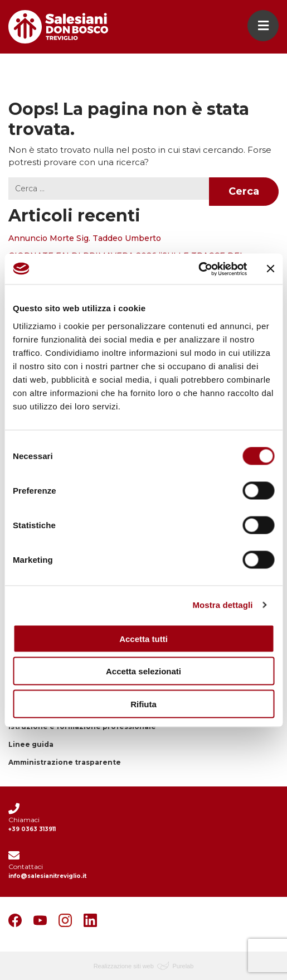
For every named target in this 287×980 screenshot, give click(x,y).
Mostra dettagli (222, 605)
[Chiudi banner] (270, 269)
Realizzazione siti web (124, 966)
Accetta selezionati (143, 671)
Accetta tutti (143, 638)
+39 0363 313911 (32, 829)
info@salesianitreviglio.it (47, 876)
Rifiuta (143, 704)
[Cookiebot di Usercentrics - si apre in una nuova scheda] (198, 269)
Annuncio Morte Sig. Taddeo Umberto (85, 238)
